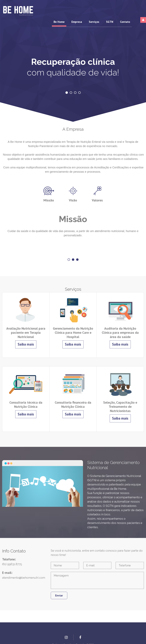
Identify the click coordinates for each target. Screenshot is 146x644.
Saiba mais (26, 340)
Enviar (59, 595)
